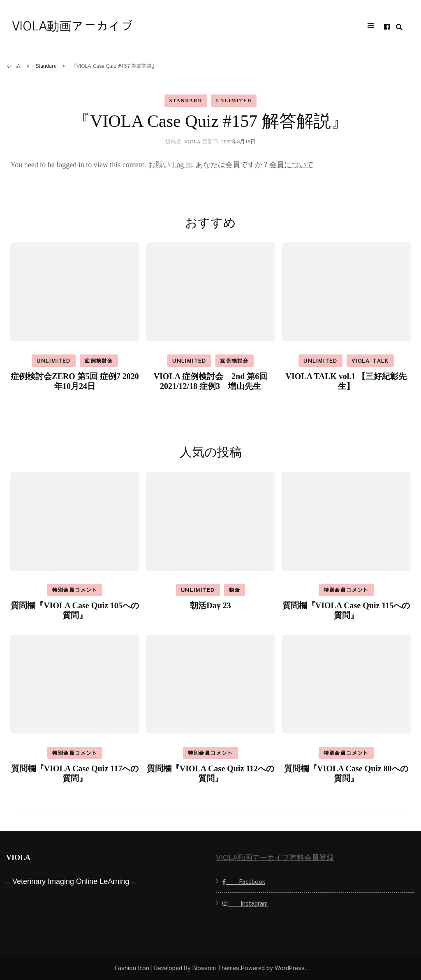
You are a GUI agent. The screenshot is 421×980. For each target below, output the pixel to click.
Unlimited (234, 101)
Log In (182, 165)
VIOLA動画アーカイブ (73, 27)
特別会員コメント (75, 590)
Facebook (244, 881)
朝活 (235, 590)
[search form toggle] (399, 27)
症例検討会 (99, 361)
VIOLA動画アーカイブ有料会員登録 (275, 858)
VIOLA (192, 141)
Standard (186, 101)
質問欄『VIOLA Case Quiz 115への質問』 (346, 610)
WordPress (290, 968)
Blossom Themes (216, 968)
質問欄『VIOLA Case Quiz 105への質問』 (75, 610)
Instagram (245, 903)
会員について (291, 165)
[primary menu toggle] (373, 27)
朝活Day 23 (210, 605)
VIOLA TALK (370, 361)
